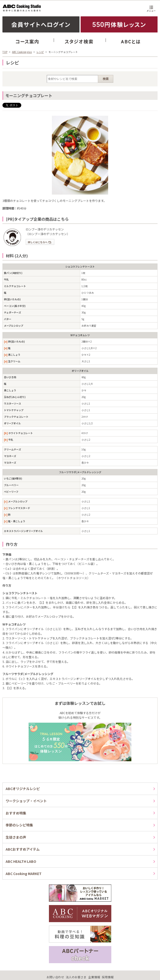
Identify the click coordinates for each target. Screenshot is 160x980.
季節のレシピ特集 (19, 825)
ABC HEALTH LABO (21, 861)
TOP (5, 52)
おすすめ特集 (16, 813)
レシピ (40, 52)
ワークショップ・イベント (26, 801)
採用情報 (108, 977)
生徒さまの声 (16, 837)
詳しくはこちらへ (40, 242)
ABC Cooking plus (22, 52)
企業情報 (94, 977)
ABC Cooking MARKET (24, 874)
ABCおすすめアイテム (23, 849)
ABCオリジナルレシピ (23, 789)
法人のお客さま (76, 977)
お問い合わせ (55, 977)
